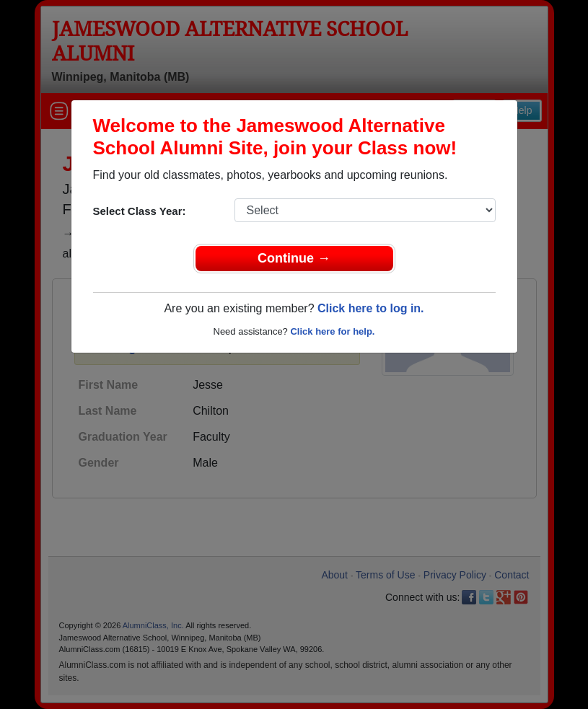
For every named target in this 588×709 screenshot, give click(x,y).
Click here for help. (332, 331)
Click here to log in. (371, 308)
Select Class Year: (140, 211)
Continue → (294, 258)
